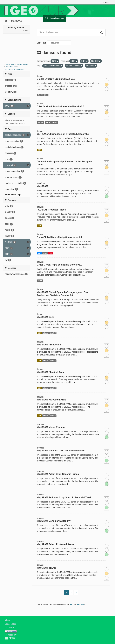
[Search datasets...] (67, 33)
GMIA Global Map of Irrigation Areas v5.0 (59, 237)
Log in (106, 2)
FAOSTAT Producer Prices (51, 210)
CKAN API (10, 628)
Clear (26, 30)
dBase (46, 333)
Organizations (100, 18)
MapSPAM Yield (45, 317)
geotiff (40, 281)
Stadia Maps (10, 64)
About (8, 620)
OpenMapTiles (11, 67)
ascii (45, 253)
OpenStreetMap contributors (14, 69)
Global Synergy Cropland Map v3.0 (56, 79)
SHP (39, 253)
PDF (51, 253)
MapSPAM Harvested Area (51, 400)
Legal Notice (11, 624)
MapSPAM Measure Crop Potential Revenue (61, 451)
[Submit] (102, 33)
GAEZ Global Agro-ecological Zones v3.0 (59, 265)
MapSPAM (42, 186)
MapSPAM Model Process (51, 427)
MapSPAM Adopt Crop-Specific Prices (58, 474)
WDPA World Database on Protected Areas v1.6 (63, 134)
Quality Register (78, 18)
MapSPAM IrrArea (47, 568)
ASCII (48, 122)
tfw (46, 95)
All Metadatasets (55, 18)
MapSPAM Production (49, 345)
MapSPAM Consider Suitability (54, 521)
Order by (41, 43)
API (71, 604)
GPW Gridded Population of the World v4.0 (60, 106)
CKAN (10, 638)
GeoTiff (40, 95)
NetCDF (40, 122)
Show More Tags (13, 195)
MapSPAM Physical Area (50, 372)
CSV (39, 150)
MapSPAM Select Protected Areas (55, 544)
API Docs (80, 604)
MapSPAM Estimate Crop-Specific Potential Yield (64, 497)
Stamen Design (22, 64)
